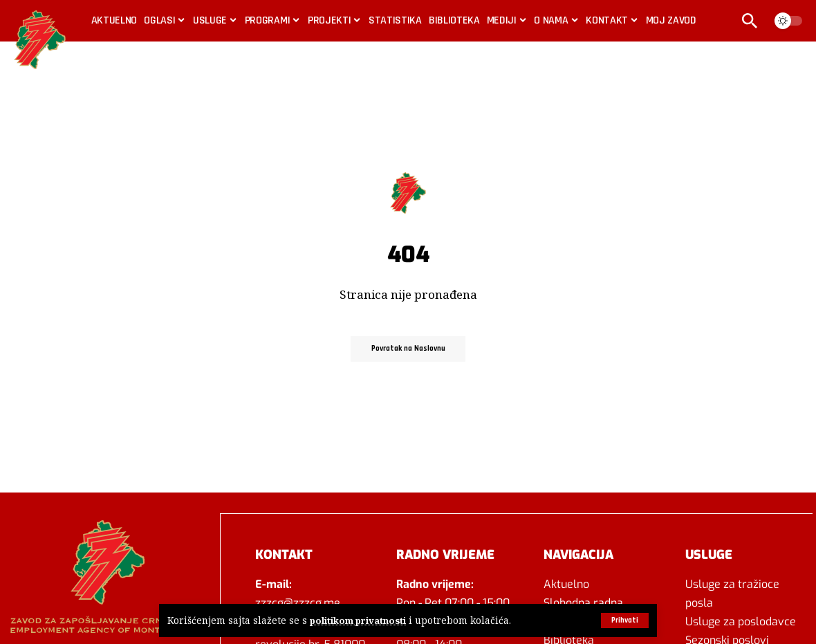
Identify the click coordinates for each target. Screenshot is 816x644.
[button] (623, 620)
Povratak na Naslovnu (408, 348)
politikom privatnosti (359, 621)
